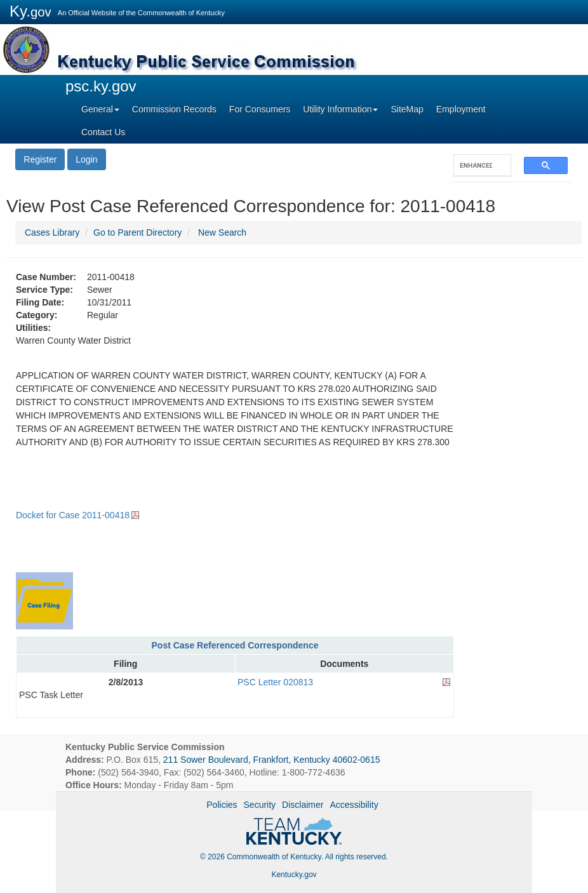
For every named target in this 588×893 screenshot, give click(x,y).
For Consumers (260, 109)
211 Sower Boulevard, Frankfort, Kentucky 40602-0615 (272, 760)
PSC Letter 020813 (275, 682)
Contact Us (103, 132)
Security (260, 805)
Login (86, 159)
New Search (222, 232)
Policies (222, 805)
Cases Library (52, 232)
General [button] (100, 109)
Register (40, 159)
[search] (476, 165)
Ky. (30, 11)
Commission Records (174, 109)
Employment (461, 109)
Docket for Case (73, 515)
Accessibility (354, 805)
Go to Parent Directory (137, 232)
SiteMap (407, 109)
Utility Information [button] (340, 109)
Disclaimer (303, 805)
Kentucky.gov (294, 875)
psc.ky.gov (101, 86)
